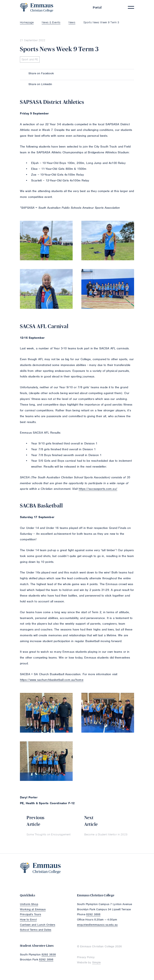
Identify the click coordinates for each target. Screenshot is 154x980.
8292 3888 (93, 914)
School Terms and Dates (36, 930)
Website (82, 962)
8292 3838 (49, 955)
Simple (97, 962)
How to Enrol (28, 920)
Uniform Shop (29, 904)
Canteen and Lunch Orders (38, 925)
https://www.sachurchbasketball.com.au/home (52, 680)
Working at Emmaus (33, 909)
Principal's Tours (31, 914)
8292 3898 (46, 960)
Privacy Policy (86, 957)
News (72, 22)
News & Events (51, 22)
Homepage (27, 22)
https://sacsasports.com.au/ (98, 489)
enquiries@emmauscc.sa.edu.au (97, 925)
